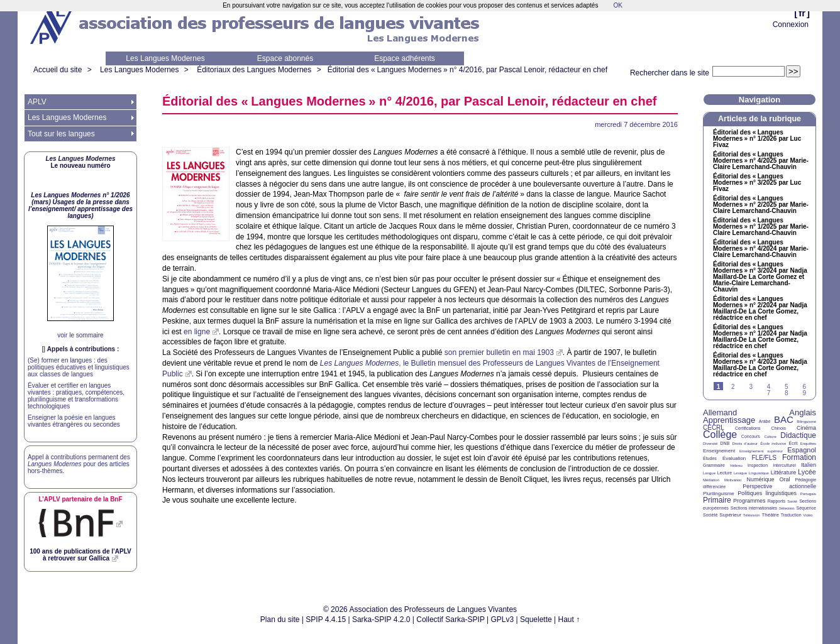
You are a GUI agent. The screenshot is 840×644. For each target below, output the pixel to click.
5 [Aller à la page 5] (787, 387)
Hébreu (736, 466)
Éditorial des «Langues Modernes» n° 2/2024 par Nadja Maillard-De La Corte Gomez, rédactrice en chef (760, 308)
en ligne (197, 332)
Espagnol (802, 450)
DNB (725, 443)
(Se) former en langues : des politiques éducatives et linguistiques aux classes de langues (79, 367)
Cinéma (806, 428)
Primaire (717, 500)
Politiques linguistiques (767, 493)
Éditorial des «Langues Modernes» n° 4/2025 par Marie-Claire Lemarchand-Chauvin (761, 161)
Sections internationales (754, 508)
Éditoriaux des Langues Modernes (254, 70)
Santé (792, 501)
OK (617, 5)
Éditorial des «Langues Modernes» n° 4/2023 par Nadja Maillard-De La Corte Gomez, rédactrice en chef (760, 365)
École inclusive (773, 444)
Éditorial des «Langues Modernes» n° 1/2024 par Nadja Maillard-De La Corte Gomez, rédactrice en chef (760, 337)
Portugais (808, 494)
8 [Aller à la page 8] (787, 393)
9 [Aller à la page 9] (804, 393)
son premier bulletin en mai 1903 (499, 352)
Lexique (740, 473)
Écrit (793, 443)
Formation (799, 457)
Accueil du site (58, 70)
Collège (720, 434)
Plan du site (280, 619)
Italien (809, 465)
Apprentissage (729, 420)
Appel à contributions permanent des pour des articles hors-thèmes (79, 464)
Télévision (752, 515)
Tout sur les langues (61, 134)
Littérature (784, 472)
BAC (784, 419)
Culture (770, 437)
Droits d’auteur (745, 444)
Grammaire (714, 465)
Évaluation (734, 458)
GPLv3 (503, 619)
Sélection (787, 508)
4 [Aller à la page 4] (769, 387)
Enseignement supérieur (761, 451)
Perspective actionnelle (779, 486)
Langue (709, 473)
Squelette (536, 619)
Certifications (748, 428)
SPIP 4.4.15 (326, 619)
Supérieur (730, 515)
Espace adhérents (405, 58)
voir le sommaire (80, 335)
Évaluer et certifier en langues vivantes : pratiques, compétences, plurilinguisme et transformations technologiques (76, 396)
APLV (37, 102)
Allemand (720, 412)
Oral (785, 479)
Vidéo (808, 515)
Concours (751, 436)
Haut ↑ (569, 619)
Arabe (765, 421)
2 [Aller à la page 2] (733, 387)
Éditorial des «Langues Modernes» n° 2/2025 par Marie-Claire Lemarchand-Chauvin (761, 205)
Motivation (733, 480)
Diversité (710, 444)
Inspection (758, 465)
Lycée (807, 472)
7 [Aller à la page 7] (769, 393)
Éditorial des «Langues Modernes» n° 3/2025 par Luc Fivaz (757, 183)
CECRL (714, 428)
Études (710, 458)
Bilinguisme (806, 422)
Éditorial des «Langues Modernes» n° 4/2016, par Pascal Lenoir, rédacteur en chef (467, 70)
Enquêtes (808, 444)
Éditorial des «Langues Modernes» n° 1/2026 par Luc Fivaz (757, 139)
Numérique (760, 479)
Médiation (711, 480)
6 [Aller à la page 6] (804, 387)
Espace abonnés (285, 58)
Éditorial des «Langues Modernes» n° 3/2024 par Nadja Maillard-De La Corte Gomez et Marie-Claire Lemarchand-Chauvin (760, 277)
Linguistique (759, 473)
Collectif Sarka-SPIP (450, 619)
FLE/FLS (764, 458)
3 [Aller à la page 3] (751, 387)
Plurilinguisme (719, 494)
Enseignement (719, 451)
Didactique (798, 435)
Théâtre (770, 515)
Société (710, 515)
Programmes (749, 501)
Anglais (803, 412)
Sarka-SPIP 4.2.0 (381, 619)
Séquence (806, 508)
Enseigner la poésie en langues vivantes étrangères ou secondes (74, 421)
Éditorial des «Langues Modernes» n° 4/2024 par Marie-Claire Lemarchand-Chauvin (761, 249)
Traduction (791, 515)
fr (802, 13)
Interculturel (784, 465)
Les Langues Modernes (165, 58)
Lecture (725, 473)
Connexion (791, 25)
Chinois (779, 428)
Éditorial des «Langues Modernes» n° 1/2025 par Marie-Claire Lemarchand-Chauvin (761, 227)
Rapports (776, 501)
